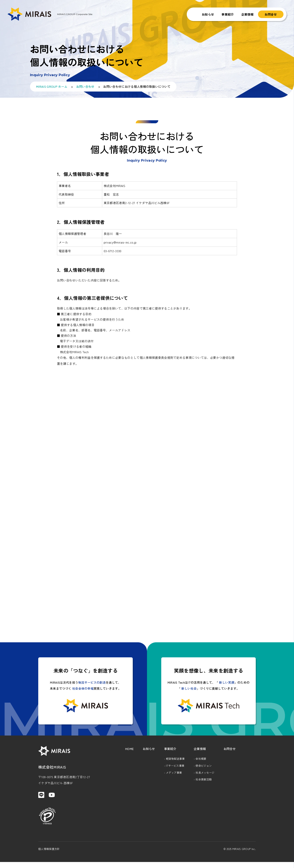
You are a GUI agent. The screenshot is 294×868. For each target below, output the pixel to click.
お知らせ (208, 14)
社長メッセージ (205, 775)
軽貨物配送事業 (175, 761)
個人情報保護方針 (49, 855)
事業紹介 (228, 14)
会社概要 (201, 761)
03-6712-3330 (113, 254)
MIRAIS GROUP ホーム (52, 86)
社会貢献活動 (204, 782)
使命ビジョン (204, 768)
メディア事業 (174, 775)
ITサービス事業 (175, 768)
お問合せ (271, 14)
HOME (129, 751)
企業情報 (247, 14)
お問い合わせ (85, 86)
